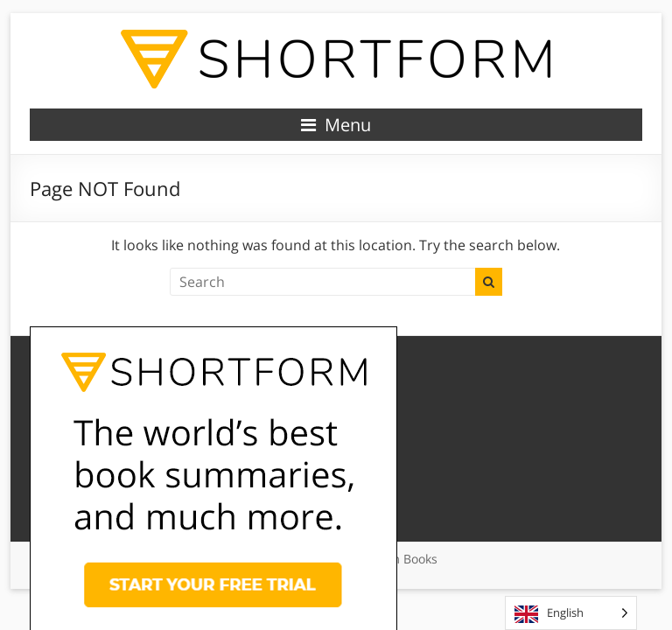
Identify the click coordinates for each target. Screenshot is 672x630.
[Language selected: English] (571, 613)
